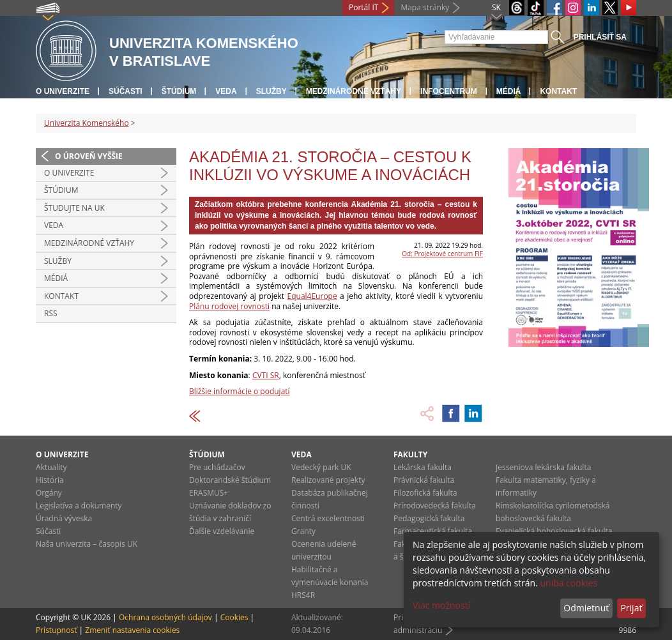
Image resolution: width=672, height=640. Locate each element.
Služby (271, 91)
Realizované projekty (328, 480)
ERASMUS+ (209, 493)
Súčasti (126, 91)
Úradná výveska (64, 518)
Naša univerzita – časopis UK (87, 544)
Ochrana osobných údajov (165, 617)
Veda (226, 91)
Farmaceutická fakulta (433, 531)
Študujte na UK (74, 208)
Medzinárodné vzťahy (354, 91)
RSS (51, 313)
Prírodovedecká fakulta (435, 506)
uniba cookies (569, 583)
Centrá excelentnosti (328, 518)
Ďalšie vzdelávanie (222, 531)
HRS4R (303, 595)
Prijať (631, 608)
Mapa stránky (425, 7)
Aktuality (51, 467)
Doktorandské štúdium (230, 480)
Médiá (509, 91)
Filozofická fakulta (425, 493)
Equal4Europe (312, 296)
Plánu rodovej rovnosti (229, 306)
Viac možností (441, 605)
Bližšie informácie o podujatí (240, 391)
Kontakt (558, 91)
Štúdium (179, 91)
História (50, 480)
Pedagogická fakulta (429, 518)
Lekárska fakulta (423, 467)
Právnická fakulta (424, 480)
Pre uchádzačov (217, 467)
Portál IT (363, 7)
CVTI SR (266, 375)
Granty (303, 531)
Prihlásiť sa (600, 37)
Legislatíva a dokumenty (79, 506)
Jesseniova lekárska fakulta (543, 467)
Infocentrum (449, 91)
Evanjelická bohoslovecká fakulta (554, 531)
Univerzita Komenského (87, 123)
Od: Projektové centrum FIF (442, 254)
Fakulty (410, 454)
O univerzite (63, 91)
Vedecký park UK (321, 467)
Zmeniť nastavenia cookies (132, 630)
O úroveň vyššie (89, 156)
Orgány (49, 493)
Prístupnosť (56, 630)
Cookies (234, 617)
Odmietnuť (586, 608)
